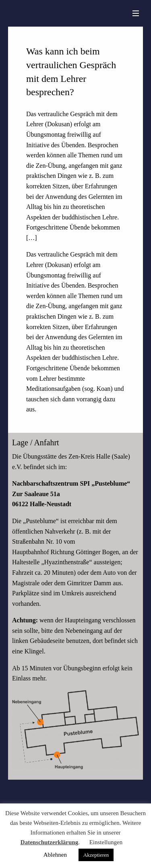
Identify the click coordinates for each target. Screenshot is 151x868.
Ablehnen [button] (55, 855)
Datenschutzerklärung (49, 842)
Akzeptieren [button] (96, 855)
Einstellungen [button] (106, 842)
